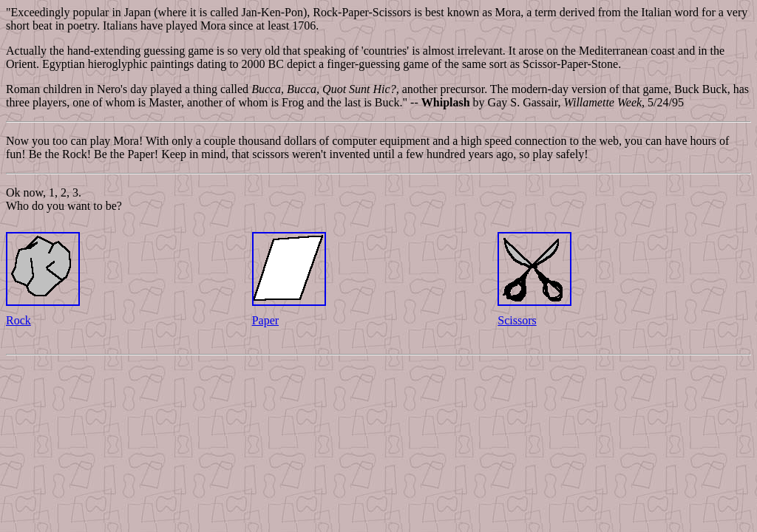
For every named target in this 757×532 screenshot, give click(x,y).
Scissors (517, 320)
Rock (18, 320)
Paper (265, 320)
